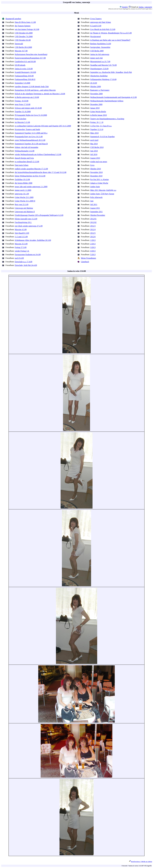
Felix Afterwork (96, 197)
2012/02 (93, 222)
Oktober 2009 (96, 87)
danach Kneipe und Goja (24, 158)
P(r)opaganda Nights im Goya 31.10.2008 (31, 115)
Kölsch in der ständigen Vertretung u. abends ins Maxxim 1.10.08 (40, 94)
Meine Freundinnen (88, 258)
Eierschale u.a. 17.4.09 (24, 262)
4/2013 (93, 251)
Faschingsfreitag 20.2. (23, 222)
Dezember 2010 (96, 176)
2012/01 (93, 219)
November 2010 (96, 172)
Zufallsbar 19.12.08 (22, 179)
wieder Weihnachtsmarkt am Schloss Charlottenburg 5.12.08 (38, 154)
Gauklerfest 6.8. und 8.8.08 (25, 62)
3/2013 (93, 247)
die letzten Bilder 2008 (24, 183)
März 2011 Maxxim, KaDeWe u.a (103, 190)
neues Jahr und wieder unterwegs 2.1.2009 (31, 187)
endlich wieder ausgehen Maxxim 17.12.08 (31, 169)
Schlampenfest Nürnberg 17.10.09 (103, 79)
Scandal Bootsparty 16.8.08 (25, 72)
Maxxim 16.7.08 (21, 51)
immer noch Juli (96, 58)
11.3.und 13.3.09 (21, 237)
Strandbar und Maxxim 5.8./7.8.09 (103, 65)
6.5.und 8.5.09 (96, 26)
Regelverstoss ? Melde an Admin (142, 862)
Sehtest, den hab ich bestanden (27, 147)
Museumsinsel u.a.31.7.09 (100, 62)
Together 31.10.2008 (23, 112)
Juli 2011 (94, 204)
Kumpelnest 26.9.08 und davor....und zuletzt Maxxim (35, 90)
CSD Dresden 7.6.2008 (24, 37)
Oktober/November (98, 215)
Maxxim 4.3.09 (21, 230)
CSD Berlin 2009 (97, 51)
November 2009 (96, 94)
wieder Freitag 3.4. (22, 251)
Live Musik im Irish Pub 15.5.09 (103, 29)
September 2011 (96, 212)
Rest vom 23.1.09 (22, 204)
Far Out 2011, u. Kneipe (100, 179)
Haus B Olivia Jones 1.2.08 (25, 22)
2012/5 (93, 233)
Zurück (124, 7)
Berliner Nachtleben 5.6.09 (101, 44)
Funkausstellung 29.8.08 (24, 76)
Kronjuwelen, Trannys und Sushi (27, 129)
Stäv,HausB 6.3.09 (22, 233)
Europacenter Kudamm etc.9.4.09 (28, 255)
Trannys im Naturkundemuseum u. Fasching (107, 119)
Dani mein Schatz (22, 165)
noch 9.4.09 (19, 258)
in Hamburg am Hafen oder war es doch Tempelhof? (110, 40)
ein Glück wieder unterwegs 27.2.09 (29, 226)
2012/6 (93, 237)
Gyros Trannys (96, 19)
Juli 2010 (94, 154)
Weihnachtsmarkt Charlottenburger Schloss (107, 101)
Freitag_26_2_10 (97, 122)
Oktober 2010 (96, 169)
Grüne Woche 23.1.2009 (24, 197)
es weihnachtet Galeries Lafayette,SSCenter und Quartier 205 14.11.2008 (43, 126)
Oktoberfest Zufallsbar (99, 76)
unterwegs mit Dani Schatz (101, 22)
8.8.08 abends (20, 65)
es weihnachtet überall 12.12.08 (27, 162)
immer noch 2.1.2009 (23, 190)
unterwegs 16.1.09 (22, 194)
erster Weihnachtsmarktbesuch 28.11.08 (30, 140)
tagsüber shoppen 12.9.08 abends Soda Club (32, 87)
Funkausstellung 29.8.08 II (25, 79)
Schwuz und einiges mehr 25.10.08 (28, 108)
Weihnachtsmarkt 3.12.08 (25, 151)
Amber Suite (95, 187)
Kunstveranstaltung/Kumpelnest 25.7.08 (30, 58)
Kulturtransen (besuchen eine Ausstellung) (31, 54)
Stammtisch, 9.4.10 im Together (102, 137)
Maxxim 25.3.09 (21, 244)
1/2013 (93, 240)
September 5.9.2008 (22, 83)
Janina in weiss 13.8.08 (24, 69)
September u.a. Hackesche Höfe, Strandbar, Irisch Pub (111, 72)
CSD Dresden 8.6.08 (23, 40)
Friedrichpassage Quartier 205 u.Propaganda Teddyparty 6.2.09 (39, 215)
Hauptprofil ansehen (13, 19)
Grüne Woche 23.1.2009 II (25, 201)
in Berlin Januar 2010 (98, 115)
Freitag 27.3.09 (21, 247)
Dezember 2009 (96, 104)
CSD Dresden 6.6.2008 (24, 33)
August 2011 (95, 208)
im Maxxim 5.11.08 (22, 122)
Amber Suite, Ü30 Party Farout (102, 194)
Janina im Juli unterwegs (100, 54)
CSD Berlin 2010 (97, 147)
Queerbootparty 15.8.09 (99, 69)
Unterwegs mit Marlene (24, 208)
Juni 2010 (94, 151)
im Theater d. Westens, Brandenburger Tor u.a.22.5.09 (111, 33)
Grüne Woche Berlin (98, 112)
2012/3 (93, 226)
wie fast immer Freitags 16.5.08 (27, 29)
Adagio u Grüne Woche (99, 183)
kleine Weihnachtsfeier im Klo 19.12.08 (30, 176)
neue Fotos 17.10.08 (23, 104)
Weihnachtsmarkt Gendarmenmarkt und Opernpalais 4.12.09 (113, 97)
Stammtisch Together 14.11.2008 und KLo (31, 133)
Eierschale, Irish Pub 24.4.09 (26, 265)
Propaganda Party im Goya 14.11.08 (29, 137)
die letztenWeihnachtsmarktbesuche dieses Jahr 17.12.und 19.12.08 (41, 172)
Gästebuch (85, 262)
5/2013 (93, 255)
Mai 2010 (94, 144)
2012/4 (93, 230)
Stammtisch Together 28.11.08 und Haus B (31, 144)
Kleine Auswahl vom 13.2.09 (26, 219)
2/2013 (93, 244)
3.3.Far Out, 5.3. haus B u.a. (101, 126)
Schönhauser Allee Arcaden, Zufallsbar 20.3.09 (33, 240)
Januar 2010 (95, 108)
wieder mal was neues (99, 162)
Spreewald (19, 44)
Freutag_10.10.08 (22, 101)
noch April (94, 140)
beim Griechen (20, 119)
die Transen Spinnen (23, 26)
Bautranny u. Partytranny (100, 90)
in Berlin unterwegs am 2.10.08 (27, 97)
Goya (92, 165)
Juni (92, 201)
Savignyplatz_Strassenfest (100, 47)
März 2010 (94, 133)
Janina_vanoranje (145, 7)
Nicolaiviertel (96, 37)
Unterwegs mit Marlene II (25, 212)
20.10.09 (94, 83)
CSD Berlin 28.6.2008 (23, 47)
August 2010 (95, 158)
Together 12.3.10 (97, 129)
